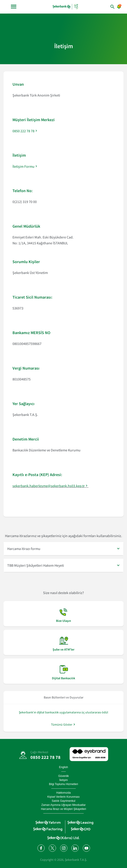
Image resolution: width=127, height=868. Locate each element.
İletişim (63, 780)
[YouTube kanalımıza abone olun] (86, 848)
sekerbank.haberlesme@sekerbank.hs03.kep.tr (49, 486)
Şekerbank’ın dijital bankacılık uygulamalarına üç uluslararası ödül (63, 712)
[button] (63, 549)
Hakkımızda (63, 793)
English (63, 767)
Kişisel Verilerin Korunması (64, 797)
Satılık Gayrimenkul (63, 801)
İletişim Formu (23, 166)
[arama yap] (108, 7)
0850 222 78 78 (23, 131)
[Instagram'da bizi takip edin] (63, 848)
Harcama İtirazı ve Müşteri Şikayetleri (64, 809)
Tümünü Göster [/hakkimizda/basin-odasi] (62, 724)
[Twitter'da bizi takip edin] (52, 848)
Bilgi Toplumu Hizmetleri (63, 784)
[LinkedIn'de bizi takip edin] (75, 848)
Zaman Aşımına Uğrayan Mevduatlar (63, 805)
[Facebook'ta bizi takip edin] (41, 848)
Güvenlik (64, 776)
